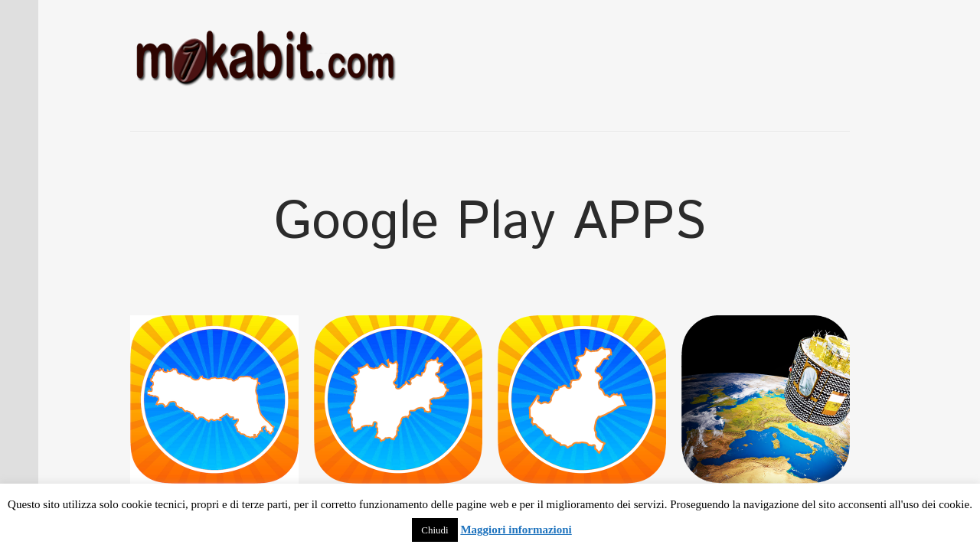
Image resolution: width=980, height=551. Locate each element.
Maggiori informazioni (516, 530)
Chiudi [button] (434, 530)
